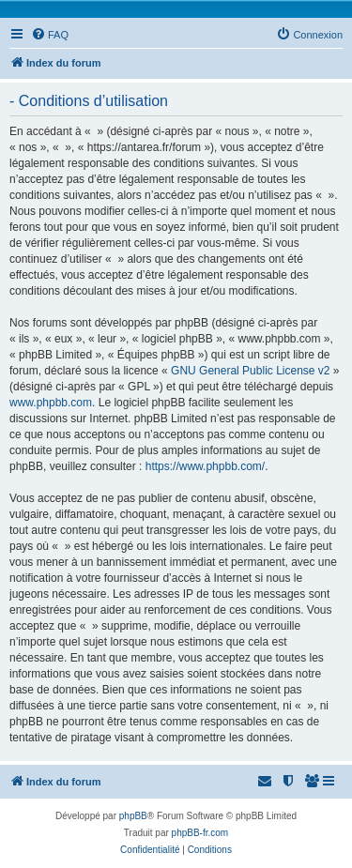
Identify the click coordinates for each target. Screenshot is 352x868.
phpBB (133, 816)
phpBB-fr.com (200, 833)
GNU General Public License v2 (250, 371)
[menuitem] (50, 35)
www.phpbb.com (51, 403)
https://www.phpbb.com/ (205, 466)
